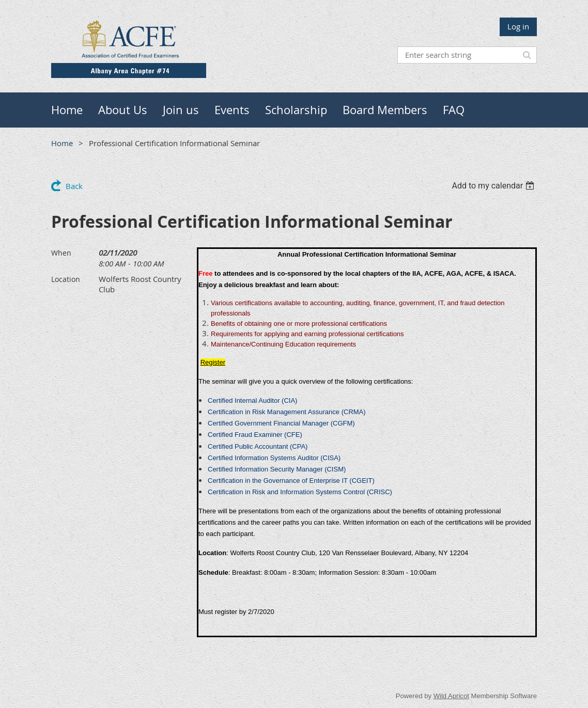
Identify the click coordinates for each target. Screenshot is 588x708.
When (61, 253)
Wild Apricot (451, 696)
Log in (518, 26)
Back (74, 186)
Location (66, 279)
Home (62, 143)
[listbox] (494, 186)
